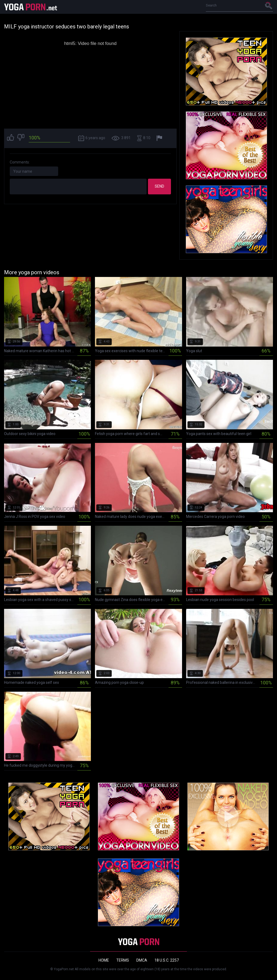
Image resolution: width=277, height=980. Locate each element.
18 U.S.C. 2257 (167, 960)
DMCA (142, 960)
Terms (123, 960)
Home (104, 960)
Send (159, 186)
